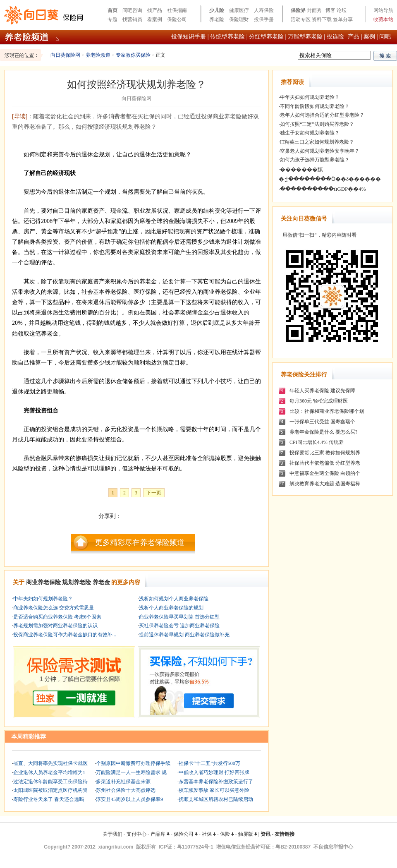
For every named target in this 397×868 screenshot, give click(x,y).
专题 (112, 19)
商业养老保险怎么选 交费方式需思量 (54, 608)
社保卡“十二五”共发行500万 (209, 763)
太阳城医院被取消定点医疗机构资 (50, 790)
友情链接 (285, 834)
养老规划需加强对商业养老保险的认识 (55, 626)
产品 (354, 37)
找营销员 (132, 19)
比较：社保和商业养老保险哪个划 (327, 411)
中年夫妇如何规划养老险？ (43, 599)
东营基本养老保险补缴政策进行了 (216, 782)
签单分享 (343, 19)
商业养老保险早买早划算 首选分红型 (179, 617)
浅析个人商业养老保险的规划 (171, 608)
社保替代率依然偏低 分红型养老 (325, 463)
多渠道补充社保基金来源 (123, 782)
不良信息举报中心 (333, 847)
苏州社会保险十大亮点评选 (126, 790)
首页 (112, 10)
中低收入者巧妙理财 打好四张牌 (214, 772)
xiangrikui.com (116, 847)
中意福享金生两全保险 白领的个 (325, 473)
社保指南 (177, 10)
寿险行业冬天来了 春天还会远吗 (49, 799)
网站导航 (383, 10)
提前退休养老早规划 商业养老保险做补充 (184, 635)
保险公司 (177, 19)
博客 (330, 10)
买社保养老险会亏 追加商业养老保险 (179, 626)
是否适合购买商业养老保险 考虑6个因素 (57, 617)
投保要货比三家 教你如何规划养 (325, 453)
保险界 (298, 10)
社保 (209, 834)
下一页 (154, 493)
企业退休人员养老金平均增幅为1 (49, 772)
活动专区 (301, 19)
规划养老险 (77, 582)
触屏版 (248, 834)
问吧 (385, 37)
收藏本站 (383, 19)
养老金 (101, 582)
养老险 (217, 19)
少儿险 (217, 10)
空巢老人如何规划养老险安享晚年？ (320, 151)
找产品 (155, 10)
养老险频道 (98, 55)
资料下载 (322, 19)
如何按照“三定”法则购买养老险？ (317, 124)
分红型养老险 (266, 37)
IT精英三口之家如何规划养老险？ (317, 142)
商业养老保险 (43, 582)
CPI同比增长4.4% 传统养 (317, 442)
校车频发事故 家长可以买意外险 (214, 790)
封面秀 (314, 10)
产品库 (160, 834)
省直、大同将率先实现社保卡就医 (50, 763)
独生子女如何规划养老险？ (310, 133)
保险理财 (239, 19)
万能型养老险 (305, 37)
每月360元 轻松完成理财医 (319, 401)
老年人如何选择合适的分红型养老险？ (322, 115)
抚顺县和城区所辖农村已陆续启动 (216, 799)
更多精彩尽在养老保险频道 (140, 542)
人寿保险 (264, 10)
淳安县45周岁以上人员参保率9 (129, 799)
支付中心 (136, 834)
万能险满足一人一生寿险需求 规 (131, 772)
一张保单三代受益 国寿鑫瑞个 (322, 422)
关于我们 (112, 834)
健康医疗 (239, 10)
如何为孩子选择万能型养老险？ (315, 160)
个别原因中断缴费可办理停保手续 (133, 763)
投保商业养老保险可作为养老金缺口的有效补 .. (65, 635)
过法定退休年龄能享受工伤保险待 (50, 782)
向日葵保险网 (65, 55)
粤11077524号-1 (195, 847)
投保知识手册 (189, 37)
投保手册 (264, 19)
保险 (227, 834)
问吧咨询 (132, 10)
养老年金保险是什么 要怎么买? (323, 432)
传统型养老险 (227, 37)
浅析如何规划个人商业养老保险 (174, 599)
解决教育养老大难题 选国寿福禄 (325, 484)
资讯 (265, 834)
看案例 (155, 19)
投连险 (335, 37)
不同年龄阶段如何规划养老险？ (315, 106)
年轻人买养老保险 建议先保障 (322, 391)
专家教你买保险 (133, 55)
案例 (369, 37)
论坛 (342, 10)
